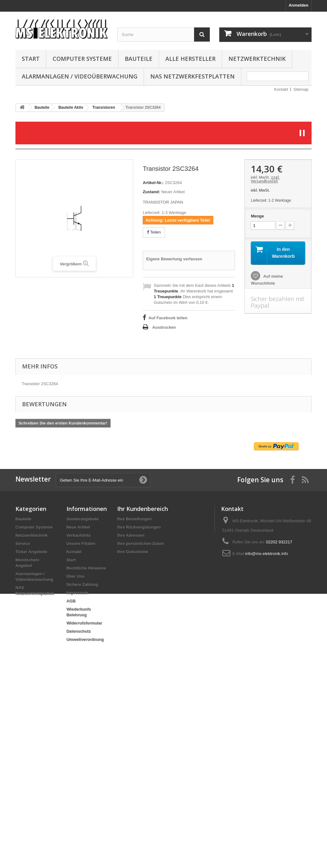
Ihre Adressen (131, 535)
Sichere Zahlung (82, 584)
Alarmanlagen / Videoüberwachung (80, 76)
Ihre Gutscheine (133, 552)
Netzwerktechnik (257, 59)
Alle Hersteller (190, 59)
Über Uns (76, 576)
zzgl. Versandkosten (265, 179)
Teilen (154, 232)
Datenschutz (79, 631)
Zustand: (151, 192)
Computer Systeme (82, 59)
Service (23, 544)
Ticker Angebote (31, 552)
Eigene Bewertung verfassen (174, 259)
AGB (71, 601)
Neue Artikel (78, 527)
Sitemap (301, 89)
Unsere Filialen (81, 544)
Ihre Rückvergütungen (139, 527)
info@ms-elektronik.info (267, 554)
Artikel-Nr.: (153, 183)
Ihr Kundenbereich (143, 509)
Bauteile (139, 59)
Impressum (77, 593)
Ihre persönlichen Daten (141, 544)
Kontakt (281, 89)
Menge (257, 216)
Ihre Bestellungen (134, 519)
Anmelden (298, 5)
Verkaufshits (79, 535)
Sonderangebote (83, 519)
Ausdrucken (164, 327)
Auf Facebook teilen (168, 318)
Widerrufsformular (84, 623)
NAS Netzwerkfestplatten (192, 76)
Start (31, 59)
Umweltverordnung (85, 639)
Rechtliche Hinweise (86, 568)
